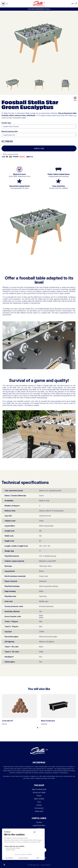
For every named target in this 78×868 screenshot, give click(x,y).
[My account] (75, 4)
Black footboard (48, 721)
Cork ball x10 (7, 721)
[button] (3, 4)
